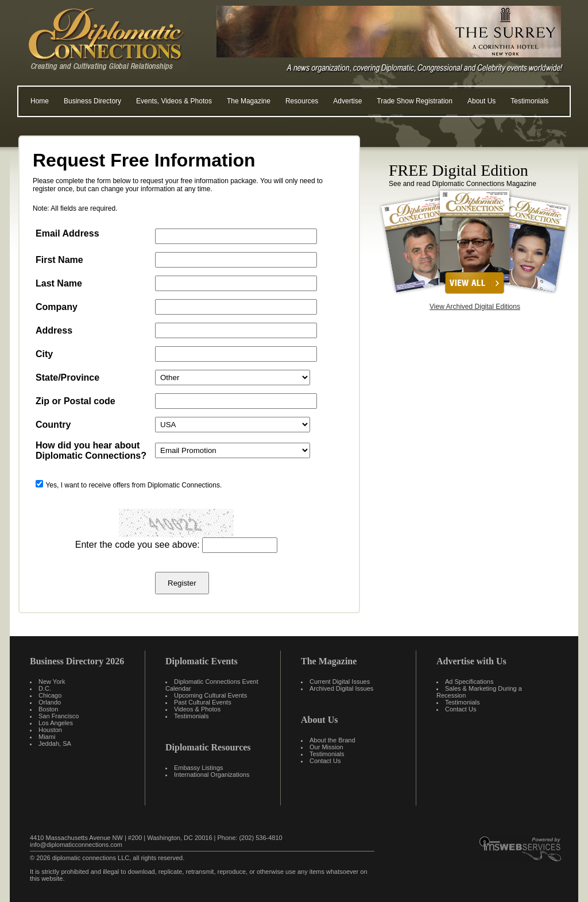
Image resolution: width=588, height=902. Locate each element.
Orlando (50, 702)
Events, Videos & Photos (174, 101)
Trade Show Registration (415, 101)
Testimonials (529, 101)
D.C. (45, 688)
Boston (48, 709)
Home (40, 101)
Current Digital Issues (340, 682)
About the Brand (332, 740)
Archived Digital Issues (341, 688)
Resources (302, 101)
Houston (50, 730)
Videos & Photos (197, 709)
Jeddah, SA (55, 744)
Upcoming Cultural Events (210, 695)
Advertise (347, 101)
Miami (47, 737)
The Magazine (249, 101)
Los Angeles (56, 723)
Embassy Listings (199, 768)
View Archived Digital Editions (475, 307)
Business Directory (92, 101)
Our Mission (326, 747)
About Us (481, 101)
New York (52, 682)
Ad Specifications (469, 682)
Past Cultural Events (203, 702)
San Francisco (59, 716)
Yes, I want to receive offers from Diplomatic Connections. (134, 485)
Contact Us (325, 761)
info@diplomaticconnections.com (76, 845)
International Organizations (212, 775)
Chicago (50, 695)
